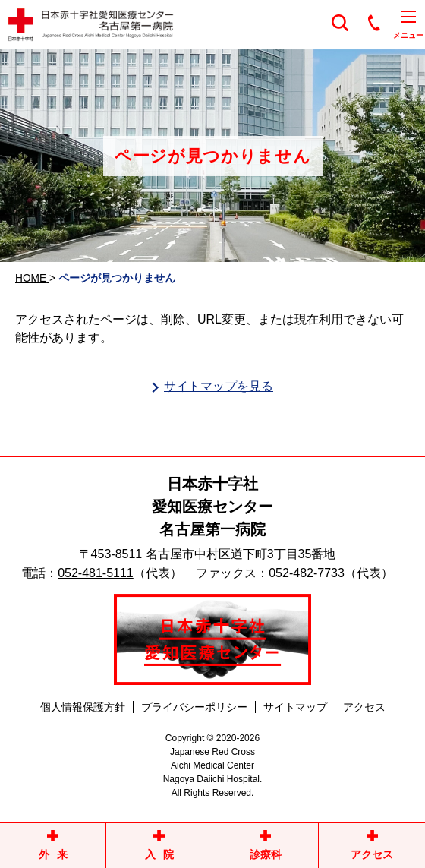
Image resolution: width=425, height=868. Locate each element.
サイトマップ (295, 707)
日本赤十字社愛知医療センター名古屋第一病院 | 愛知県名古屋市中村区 (163, 25)
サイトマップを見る (219, 386)
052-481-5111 (96, 573)
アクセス (364, 707)
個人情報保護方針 (83, 707)
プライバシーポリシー (194, 707)
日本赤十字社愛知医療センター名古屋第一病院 (212, 507)
